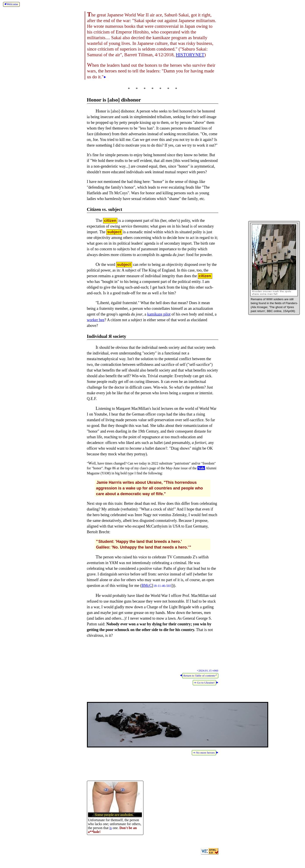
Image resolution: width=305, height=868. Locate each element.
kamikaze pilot (159, 314)
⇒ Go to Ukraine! (204, 683)
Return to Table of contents (200, 676)
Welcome (11, 4)
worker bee (96, 320)
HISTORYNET (190, 55)
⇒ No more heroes (204, 753)
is (111, 828)
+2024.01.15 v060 (207, 671)
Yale (201, 468)
